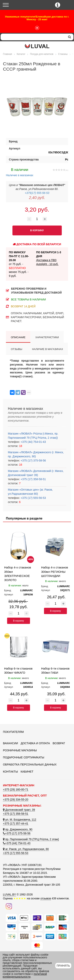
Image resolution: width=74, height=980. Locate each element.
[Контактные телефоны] (58, 5)
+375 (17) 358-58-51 (33, 479)
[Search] (33, 37)
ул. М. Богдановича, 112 (20, 820)
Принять (63, 966)
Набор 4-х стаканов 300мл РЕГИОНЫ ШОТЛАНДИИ (55, 572)
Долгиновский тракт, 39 (19, 810)
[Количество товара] (37, 219)
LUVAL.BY (9, 894)
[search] (70, 37)
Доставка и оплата (35, 743)
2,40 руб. (37, 198)
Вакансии (10, 743)
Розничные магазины (20, 750)
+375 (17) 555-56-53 (33, 498)
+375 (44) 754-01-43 (33, 442)
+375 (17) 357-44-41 (16, 823)
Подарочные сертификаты (24, 757)
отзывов (46, 898)
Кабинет (27, 772)
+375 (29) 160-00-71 (16, 789)
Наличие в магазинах (20, 172)
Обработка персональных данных (30, 764)
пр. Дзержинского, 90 (18, 829)
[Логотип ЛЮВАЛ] (37, 46)
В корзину (18, 621)
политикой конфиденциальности (25, 975)
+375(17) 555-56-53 (37, 193)
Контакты (10, 772)
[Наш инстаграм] (9, 906)
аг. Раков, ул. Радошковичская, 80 (26, 849)
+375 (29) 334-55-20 (16, 799)
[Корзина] (68, 5)
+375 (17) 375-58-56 (33, 461)
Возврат (59, 743)
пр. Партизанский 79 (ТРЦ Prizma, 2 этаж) (31, 839)
